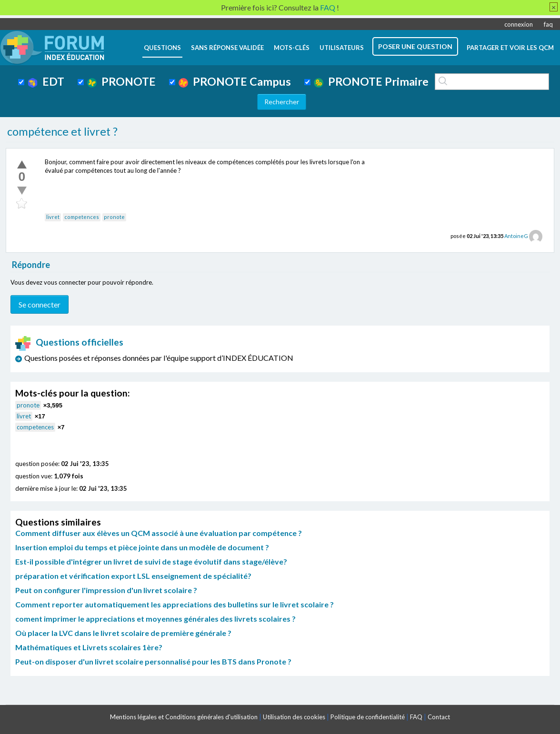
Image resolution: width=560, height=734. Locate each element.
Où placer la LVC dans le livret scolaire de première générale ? (123, 633)
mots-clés (292, 48)
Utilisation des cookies (294, 717)
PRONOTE (121, 81)
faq (548, 24)
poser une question (415, 46)
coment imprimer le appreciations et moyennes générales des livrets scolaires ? (155, 619)
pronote (114, 217)
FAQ (416, 717)
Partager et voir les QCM (510, 48)
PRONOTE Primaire (371, 81)
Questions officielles (70, 342)
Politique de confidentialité (368, 717)
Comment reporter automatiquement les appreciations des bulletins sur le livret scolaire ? (175, 604)
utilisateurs (342, 48)
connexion (519, 24)
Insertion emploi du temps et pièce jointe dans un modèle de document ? (142, 547)
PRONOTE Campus (235, 81)
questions (162, 48)
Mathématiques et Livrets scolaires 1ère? (89, 647)
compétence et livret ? (62, 131)
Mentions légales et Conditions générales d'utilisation (184, 717)
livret (53, 217)
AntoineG (516, 236)
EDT (46, 81)
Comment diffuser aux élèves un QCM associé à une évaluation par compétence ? (159, 533)
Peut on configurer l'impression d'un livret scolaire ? (106, 590)
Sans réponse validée (227, 48)
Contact (439, 717)
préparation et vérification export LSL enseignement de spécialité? (133, 576)
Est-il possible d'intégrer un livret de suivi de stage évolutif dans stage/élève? (151, 561)
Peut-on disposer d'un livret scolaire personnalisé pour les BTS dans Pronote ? (153, 661)
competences (82, 217)
